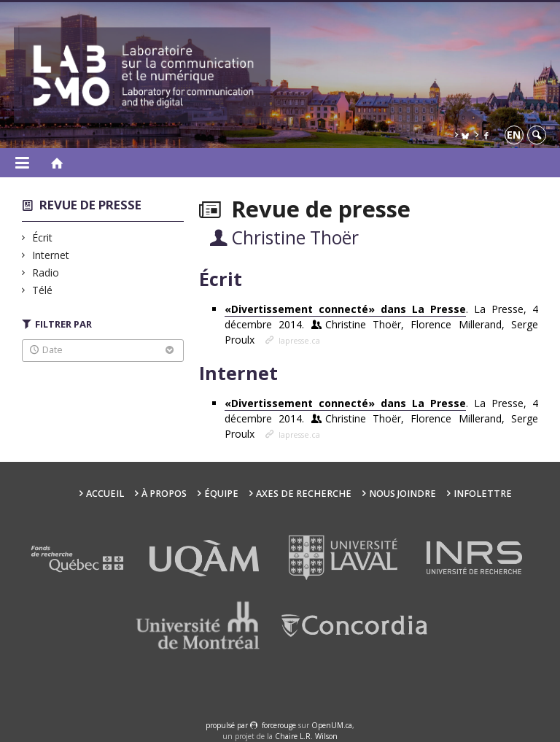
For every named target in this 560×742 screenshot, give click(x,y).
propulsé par (228, 725)
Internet (51, 255)
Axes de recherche (304, 494)
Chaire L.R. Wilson (306, 736)
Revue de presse (90, 205)
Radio (46, 273)
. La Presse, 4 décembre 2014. (381, 324)
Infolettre (483, 494)
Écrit (43, 237)
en (514, 135)
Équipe (221, 494)
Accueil (105, 494)
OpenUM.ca (332, 725)
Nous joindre (402, 494)
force (279, 725)
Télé (43, 290)
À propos (164, 494)
